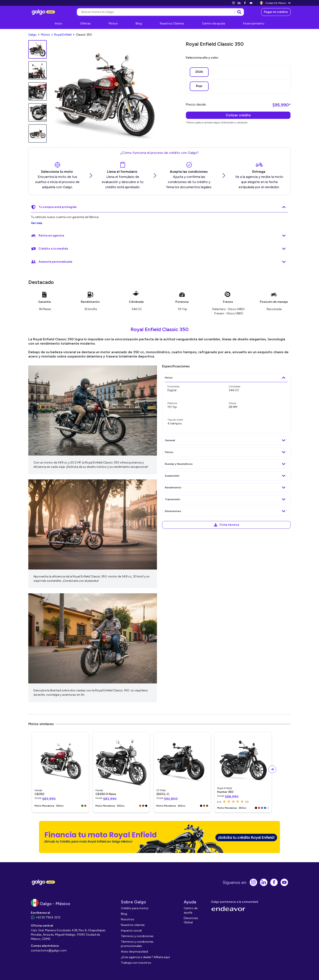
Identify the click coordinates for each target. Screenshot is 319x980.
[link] (233, 3)
